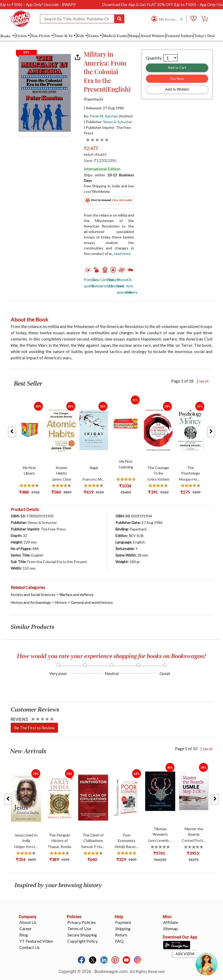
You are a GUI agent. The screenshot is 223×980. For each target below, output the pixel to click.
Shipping (123, 928)
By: (101, 116)
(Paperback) (93, 99)
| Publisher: (108, 122)
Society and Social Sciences (33, 594)
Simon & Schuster (118, 122)
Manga (134, 36)
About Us (28, 922)
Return (121, 935)
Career (25, 928)
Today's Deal (204, 36)
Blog (24, 935)
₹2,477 (91, 148)
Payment (123, 922)
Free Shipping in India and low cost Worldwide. (109, 189)
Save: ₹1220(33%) (100, 160)
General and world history (92, 602)
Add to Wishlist (177, 89)
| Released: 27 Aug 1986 (104, 108)
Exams (93, 36)
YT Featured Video (36, 941)
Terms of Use (79, 928)
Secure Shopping (82, 935)
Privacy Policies (82, 922)
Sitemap (171, 928)
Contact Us (30, 947)
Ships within (109, 178)
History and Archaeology (31, 602)
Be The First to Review (34, 728)
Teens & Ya (63, 36)
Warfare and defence (76, 594)
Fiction (21, 36)
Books (6, 36)
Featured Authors (180, 36)
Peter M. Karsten (104, 116)
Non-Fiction (41, 36)
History (61, 602)
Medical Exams (115, 36)
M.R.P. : (95, 155)
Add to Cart (177, 68)
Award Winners (153, 36)
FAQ (119, 941)
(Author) (126, 116)
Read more (122, 253)
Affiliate (171, 922)
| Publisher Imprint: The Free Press (107, 130)
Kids (80, 36)
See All (204, 381)
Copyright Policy (83, 941)
